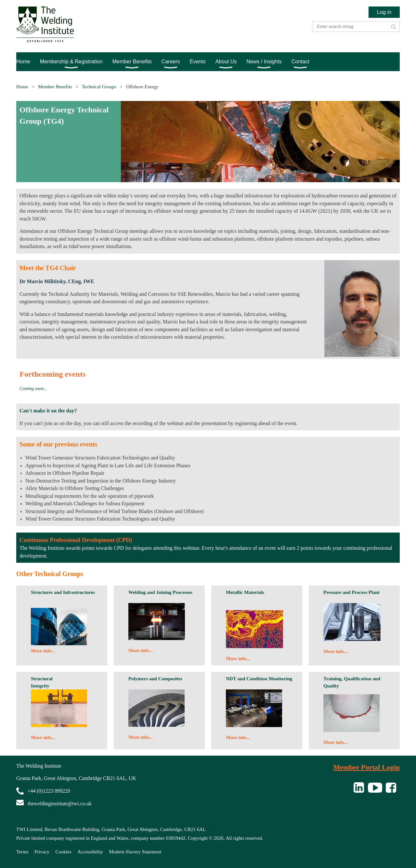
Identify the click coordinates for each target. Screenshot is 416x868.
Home (22, 87)
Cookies (64, 852)
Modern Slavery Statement (135, 852)
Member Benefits (55, 87)
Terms (22, 852)
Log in (384, 12)
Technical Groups (99, 87)
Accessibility (90, 852)
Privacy (42, 852)
